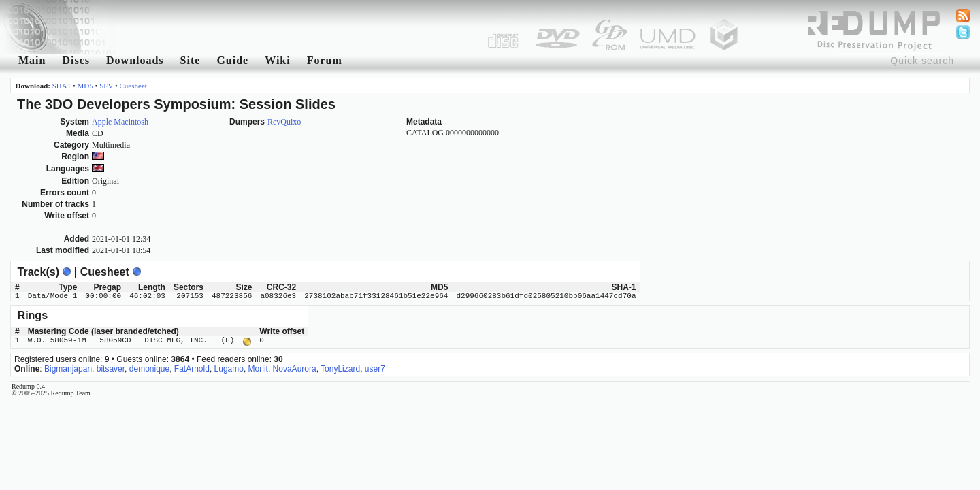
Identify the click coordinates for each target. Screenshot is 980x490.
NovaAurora (295, 367)
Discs (76, 60)
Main (32, 60)
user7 (375, 367)
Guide (232, 60)
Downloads (135, 60)
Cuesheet (133, 86)
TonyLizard (340, 367)
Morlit (258, 367)
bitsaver (111, 367)
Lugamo (229, 367)
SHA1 (62, 86)
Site (191, 60)
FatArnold (192, 367)
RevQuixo (284, 122)
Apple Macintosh (120, 122)
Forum (325, 60)
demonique (149, 367)
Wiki (278, 60)
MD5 (85, 86)
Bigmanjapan (68, 367)
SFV (106, 86)
